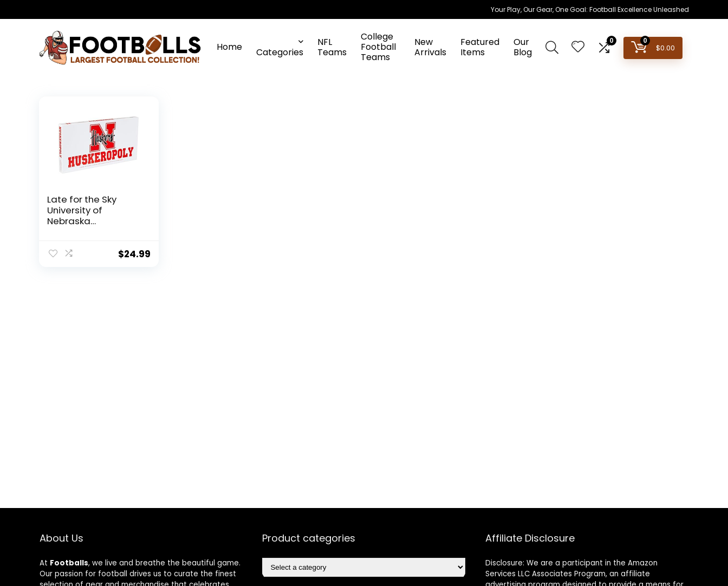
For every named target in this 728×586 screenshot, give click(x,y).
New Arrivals (430, 47)
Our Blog (523, 47)
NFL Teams (332, 47)
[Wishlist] (578, 47)
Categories (280, 52)
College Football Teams (378, 47)
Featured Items (480, 47)
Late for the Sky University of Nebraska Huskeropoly (82, 216)
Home (229, 47)
